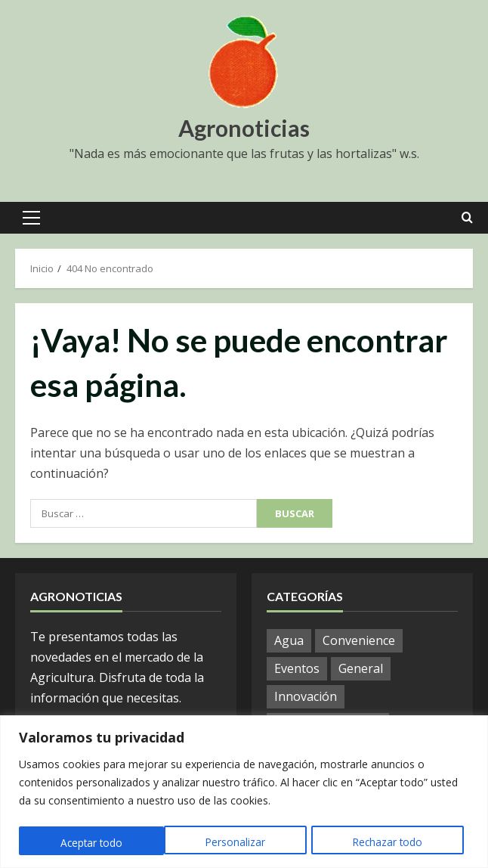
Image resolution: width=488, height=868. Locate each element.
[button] (31, 218)
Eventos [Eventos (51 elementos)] (297, 668)
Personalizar (89, 843)
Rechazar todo (242, 843)
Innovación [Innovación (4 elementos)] (306, 696)
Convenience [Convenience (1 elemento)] (359, 640)
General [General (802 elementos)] (361, 668)
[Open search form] (467, 218)
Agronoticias (244, 128)
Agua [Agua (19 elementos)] (289, 640)
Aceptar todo (397, 843)
